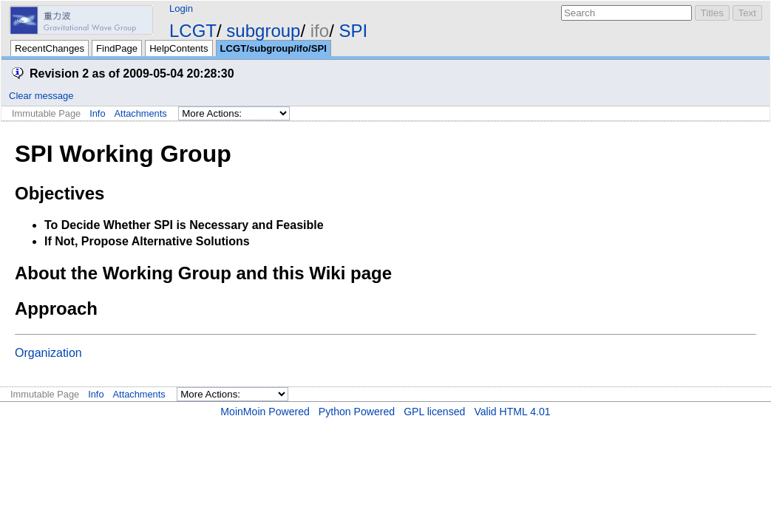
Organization (48, 353)
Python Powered (357, 412)
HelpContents (179, 48)
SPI (353, 31)
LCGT (193, 31)
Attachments (141, 113)
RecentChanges (50, 48)
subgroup (263, 31)
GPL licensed (434, 412)
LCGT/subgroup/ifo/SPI (274, 48)
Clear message (41, 96)
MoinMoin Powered (265, 412)
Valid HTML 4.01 (512, 412)
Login (181, 8)
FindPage (117, 48)
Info (97, 113)
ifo (320, 31)
